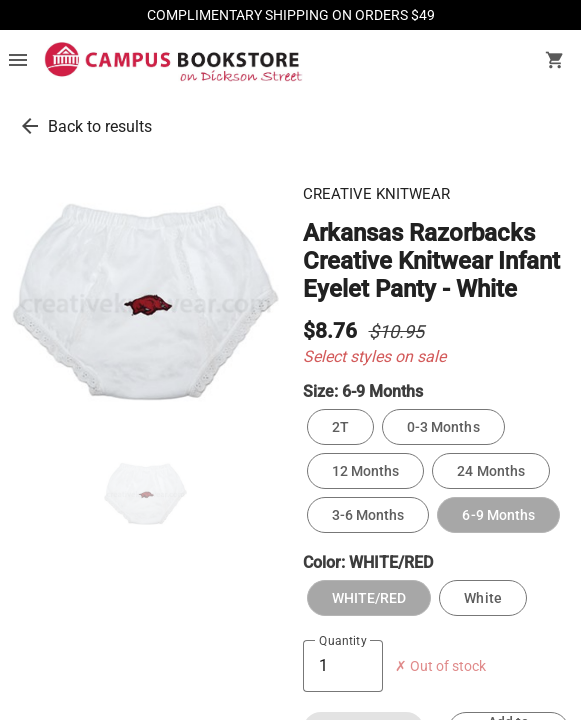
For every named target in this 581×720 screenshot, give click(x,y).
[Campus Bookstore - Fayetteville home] (173, 62)
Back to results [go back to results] (100, 126)
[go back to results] (30, 126)
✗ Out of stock (440, 666)
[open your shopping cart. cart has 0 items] (555, 62)
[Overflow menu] (18, 62)
